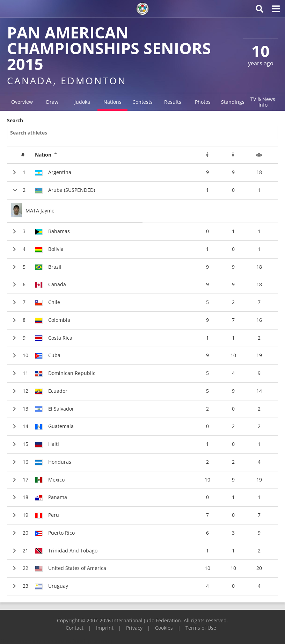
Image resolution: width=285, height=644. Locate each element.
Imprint (105, 628)
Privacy (134, 628)
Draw (52, 102)
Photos (203, 102)
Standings (233, 102)
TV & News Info (263, 102)
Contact (75, 628)
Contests (142, 102)
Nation (46, 155)
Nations (112, 102)
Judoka (82, 102)
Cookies (164, 628)
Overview (22, 102)
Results (173, 102)
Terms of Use (201, 628)
